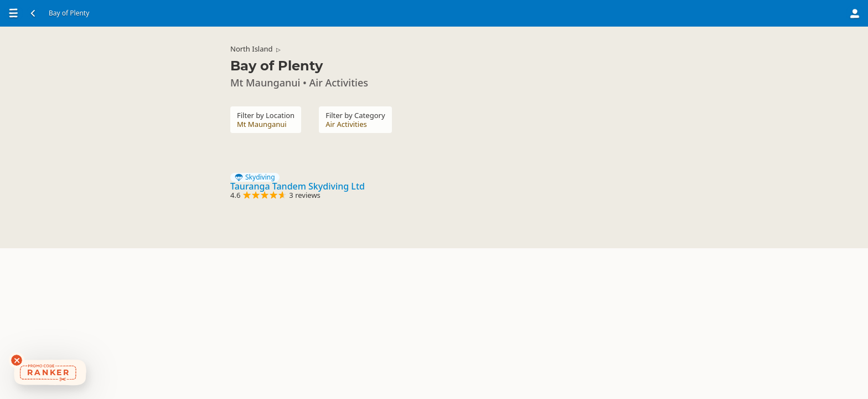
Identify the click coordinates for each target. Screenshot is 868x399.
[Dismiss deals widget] (17, 360)
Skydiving (255, 177)
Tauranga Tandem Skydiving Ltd (298, 186)
